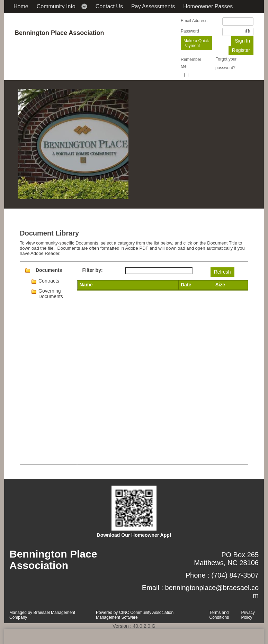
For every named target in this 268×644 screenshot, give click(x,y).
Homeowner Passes (208, 6)
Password (190, 31)
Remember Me (191, 63)
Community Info (56, 6)
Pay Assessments (153, 6)
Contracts (49, 281)
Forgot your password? (226, 63)
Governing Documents (51, 294)
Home (21, 6)
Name (86, 285)
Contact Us (109, 6)
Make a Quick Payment (196, 43)
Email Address (194, 21)
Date (186, 285)
